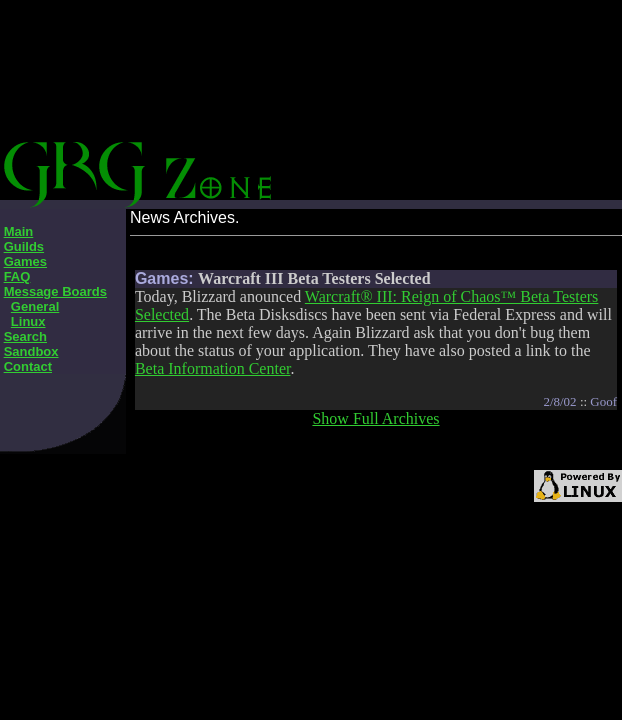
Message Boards (55, 291)
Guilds (24, 246)
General (35, 306)
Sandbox (31, 351)
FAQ (17, 276)
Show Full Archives (375, 418)
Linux (28, 321)
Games (25, 261)
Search (25, 336)
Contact (28, 366)
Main (19, 231)
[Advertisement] (385, 100)
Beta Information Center (213, 368)
